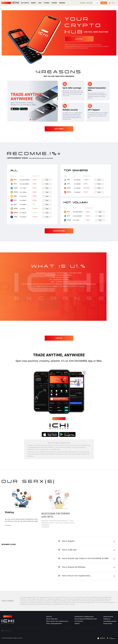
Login (97, 3)
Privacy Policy (108, 624)
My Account (89, 3)
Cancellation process (110, 621)
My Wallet (83, 3)
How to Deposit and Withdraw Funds (86, 619)
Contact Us (107, 619)
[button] (30, 120)
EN (113, 3)
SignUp (104, 3)
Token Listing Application (54, 624)
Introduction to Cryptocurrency (84, 617)
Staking (54, 3)
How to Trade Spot (52, 619)
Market (34, 3)
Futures (47, 3)
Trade (47, 180)
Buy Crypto (25, 3)
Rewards (62, 3)
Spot (40, 3)
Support (77, 624)
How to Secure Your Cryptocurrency (57, 621)
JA (116, 3)
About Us (49, 617)
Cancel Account (108, 617)
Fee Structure (79, 621)
